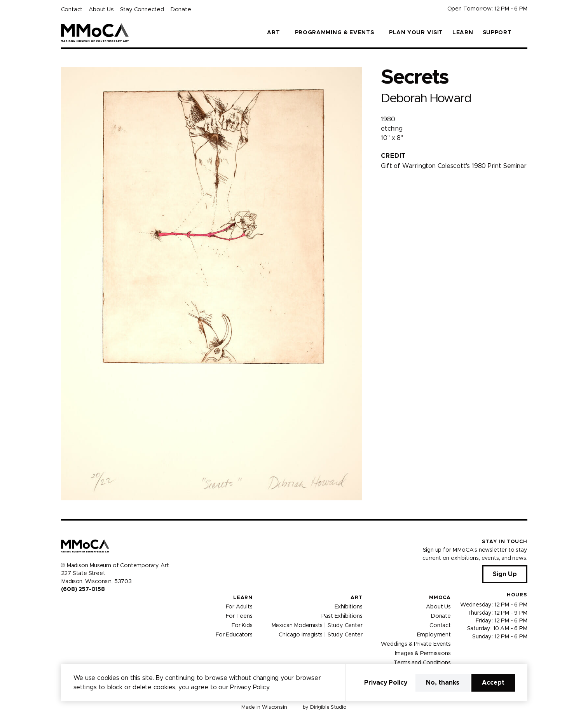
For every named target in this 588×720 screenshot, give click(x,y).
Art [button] (273, 33)
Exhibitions (349, 607)
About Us (101, 10)
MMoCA (440, 598)
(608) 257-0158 (83, 589)
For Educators (234, 635)
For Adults (239, 607)
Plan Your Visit (416, 33)
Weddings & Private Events (416, 644)
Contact (72, 10)
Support (497, 33)
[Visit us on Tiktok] (92, 606)
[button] (524, 33)
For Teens (239, 616)
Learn (463, 33)
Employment (434, 635)
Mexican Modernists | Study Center (317, 626)
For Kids (242, 626)
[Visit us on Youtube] (83, 606)
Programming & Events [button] (335, 33)
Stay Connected (142, 10)
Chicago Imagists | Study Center (320, 635)
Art (356, 598)
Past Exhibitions (342, 616)
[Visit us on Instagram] (73, 606)
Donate (181, 10)
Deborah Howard (426, 99)
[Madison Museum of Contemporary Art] (95, 33)
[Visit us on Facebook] (64, 606)
